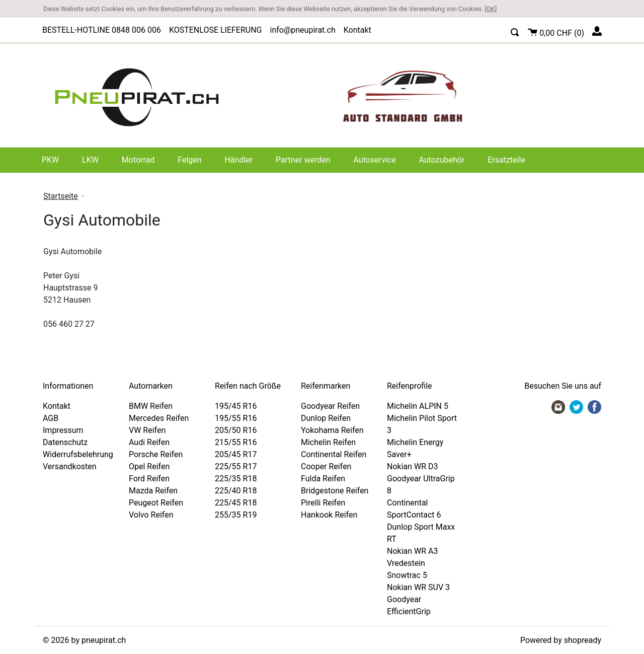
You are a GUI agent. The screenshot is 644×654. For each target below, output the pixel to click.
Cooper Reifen (326, 466)
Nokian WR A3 (413, 551)
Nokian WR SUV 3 (418, 587)
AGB (51, 418)
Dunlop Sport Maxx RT (421, 533)
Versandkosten (70, 466)
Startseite (61, 196)
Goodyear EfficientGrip (409, 605)
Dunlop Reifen (326, 418)
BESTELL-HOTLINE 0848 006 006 (102, 30)
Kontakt (357, 30)
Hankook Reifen (329, 515)
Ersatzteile (506, 160)
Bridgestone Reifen (335, 491)
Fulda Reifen (323, 479)
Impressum (63, 430)
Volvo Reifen (151, 515)
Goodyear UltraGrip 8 (421, 485)
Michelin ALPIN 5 (418, 406)
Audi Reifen (149, 442)
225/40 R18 (236, 491)
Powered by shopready (561, 640)
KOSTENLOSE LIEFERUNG (216, 30)
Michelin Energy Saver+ (415, 448)
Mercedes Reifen (159, 418)
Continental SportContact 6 (414, 509)
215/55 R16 (236, 442)
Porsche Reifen (156, 454)
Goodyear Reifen (330, 406)
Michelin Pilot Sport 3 (422, 424)
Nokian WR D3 (413, 466)
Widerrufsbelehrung (78, 454)
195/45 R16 (236, 406)
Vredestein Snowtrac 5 (407, 569)
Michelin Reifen (328, 442)
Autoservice (374, 160)
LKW (90, 160)
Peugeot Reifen (156, 503)
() (556, 31)
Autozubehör (442, 160)
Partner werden (303, 160)
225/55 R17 (236, 466)
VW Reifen (147, 430)
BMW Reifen (151, 406)
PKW (50, 160)
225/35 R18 (236, 479)
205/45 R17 (236, 454)
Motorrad (138, 160)
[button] (515, 31)
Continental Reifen (334, 454)
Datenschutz (65, 442)
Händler (238, 160)
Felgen (189, 160)
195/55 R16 (236, 418)
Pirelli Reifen (323, 503)
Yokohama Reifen (332, 430)
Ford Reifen (149, 479)
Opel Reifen (149, 466)
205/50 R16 (236, 430)
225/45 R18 (236, 503)
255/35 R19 (236, 515)
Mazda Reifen (153, 491)
